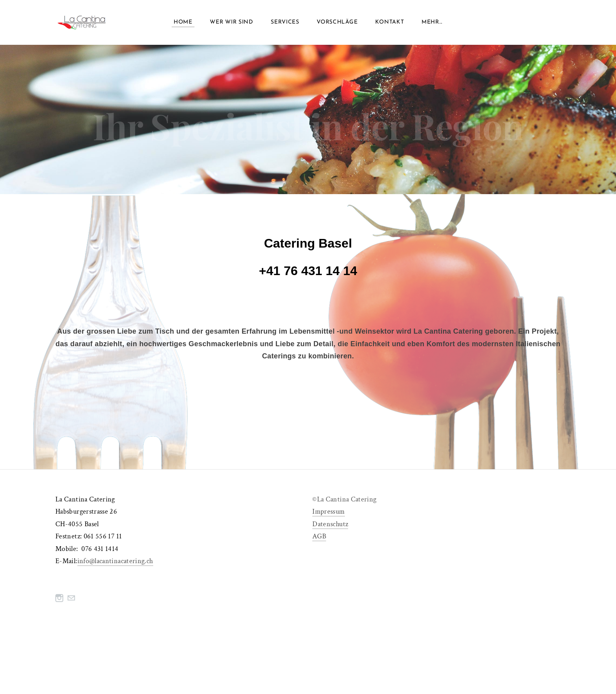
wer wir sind (231, 23)
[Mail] (71, 601)
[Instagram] (59, 601)
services (285, 23)
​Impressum (328, 514)
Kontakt (390, 23)
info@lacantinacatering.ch (115, 564)
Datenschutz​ (330, 526)
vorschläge (337, 23)
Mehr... (432, 23)
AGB (319, 539)
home (183, 23)
